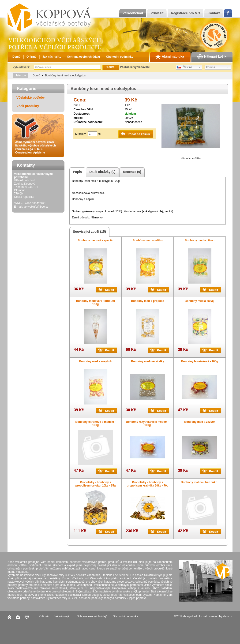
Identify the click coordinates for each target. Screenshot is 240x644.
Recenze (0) (131, 172)
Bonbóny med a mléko (148, 240)
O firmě (31, 57)
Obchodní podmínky (120, 57)
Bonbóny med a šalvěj (200, 301)
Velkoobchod (133, 13)
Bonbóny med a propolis (148, 301)
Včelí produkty (28, 106)
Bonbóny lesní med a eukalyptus (65, 75)
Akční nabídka (169, 57)
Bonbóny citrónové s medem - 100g (96, 423)
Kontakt (214, 13)
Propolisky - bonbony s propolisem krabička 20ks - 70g (148, 484)
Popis (77, 172)
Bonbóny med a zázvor (200, 422)
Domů (16, 57)
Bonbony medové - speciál (96, 240)
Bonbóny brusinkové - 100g (200, 361)
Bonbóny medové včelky (148, 361)
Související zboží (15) (89, 232)
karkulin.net (200, 616)
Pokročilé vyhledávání (135, 67)
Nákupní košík (212, 57)
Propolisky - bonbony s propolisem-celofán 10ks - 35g (96, 484)
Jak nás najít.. (52, 57)
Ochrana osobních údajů (84, 57)
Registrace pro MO (185, 13)
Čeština (185, 67)
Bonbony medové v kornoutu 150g (96, 303)
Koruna (211, 67)
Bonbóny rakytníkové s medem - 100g (148, 423)
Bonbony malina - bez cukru (200, 482)
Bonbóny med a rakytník (96, 361)
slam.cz (228, 616)
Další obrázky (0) (102, 172)
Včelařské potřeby (31, 97)
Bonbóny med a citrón (200, 240)
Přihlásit (157, 13)
